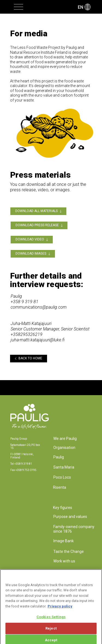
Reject (51, 631)
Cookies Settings (51, 620)
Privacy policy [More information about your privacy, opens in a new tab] (60, 609)
